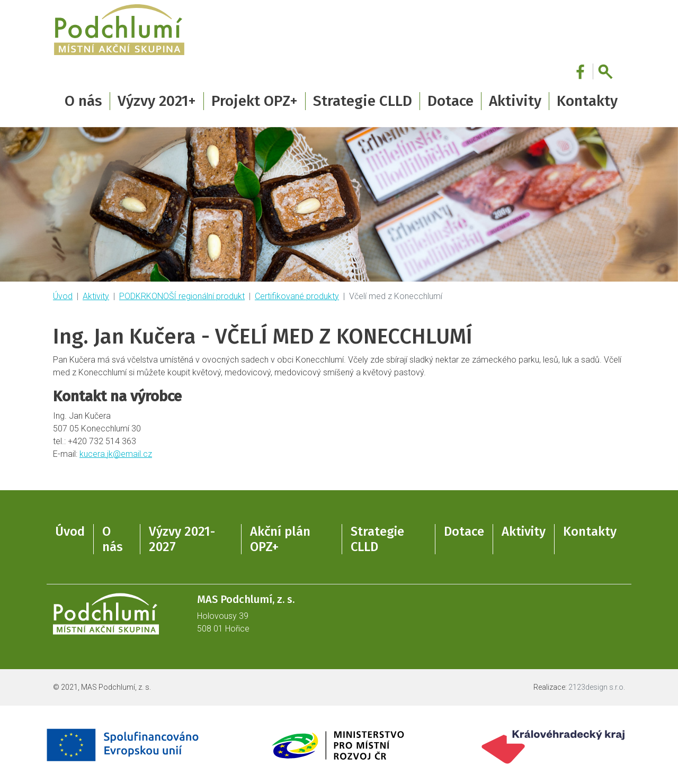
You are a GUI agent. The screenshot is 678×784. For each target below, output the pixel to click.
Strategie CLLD (377, 539)
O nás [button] (83, 101)
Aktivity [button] (515, 101)
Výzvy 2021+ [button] (157, 101)
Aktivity (96, 296)
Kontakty (587, 101)
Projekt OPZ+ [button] (255, 101)
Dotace (464, 531)
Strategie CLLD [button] (363, 101)
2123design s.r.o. (597, 687)
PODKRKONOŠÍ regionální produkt (182, 296)
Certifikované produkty (297, 296)
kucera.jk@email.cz (116, 454)
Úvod (63, 296)
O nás (113, 539)
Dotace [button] (450, 101)
